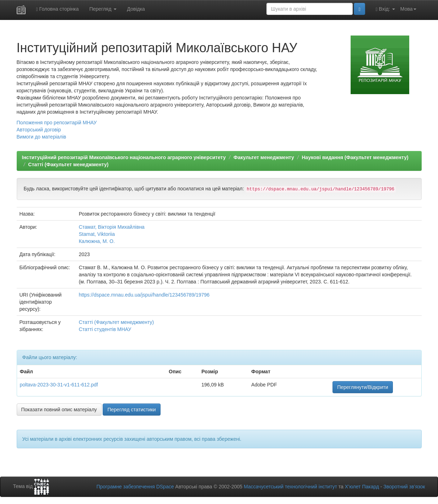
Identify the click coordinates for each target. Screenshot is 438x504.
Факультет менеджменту (264, 157)
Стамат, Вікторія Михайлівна (112, 227)
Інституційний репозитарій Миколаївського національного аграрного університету (124, 157)
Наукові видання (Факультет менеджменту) (355, 157)
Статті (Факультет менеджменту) (68, 164)
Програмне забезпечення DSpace (135, 487)
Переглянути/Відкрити (363, 387)
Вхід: (385, 9)
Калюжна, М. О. (97, 241)
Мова (408, 9)
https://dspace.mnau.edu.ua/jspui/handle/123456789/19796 (144, 295)
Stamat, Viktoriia (97, 234)
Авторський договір (39, 130)
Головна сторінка (58, 9)
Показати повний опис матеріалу (59, 410)
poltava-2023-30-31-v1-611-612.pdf (59, 385)
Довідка (136, 9)
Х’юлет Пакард (362, 487)
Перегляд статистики (131, 410)
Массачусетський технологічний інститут (290, 487)
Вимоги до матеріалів (42, 137)
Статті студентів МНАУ (105, 329)
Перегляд (103, 9)
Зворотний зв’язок (404, 487)
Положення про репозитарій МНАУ (57, 123)
